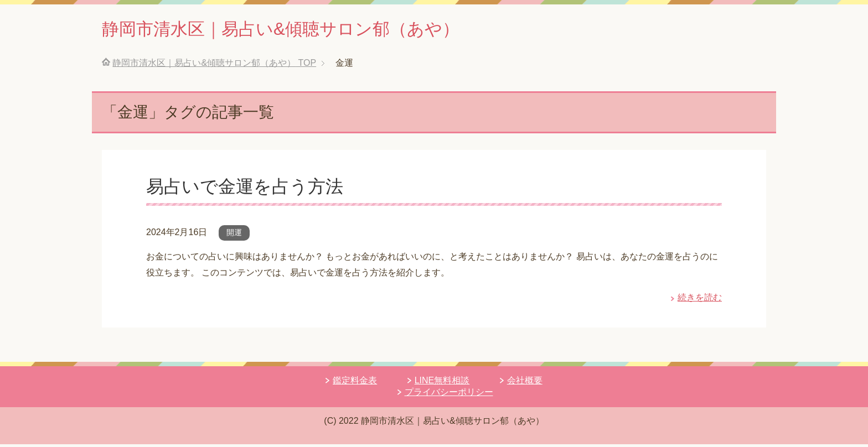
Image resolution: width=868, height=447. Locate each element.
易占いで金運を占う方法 (251, 189)
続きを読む (700, 300)
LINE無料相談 (442, 383)
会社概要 (525, 383)
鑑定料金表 (355, 383)
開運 (234, 235)
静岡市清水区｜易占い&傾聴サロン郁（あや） (309, 30)
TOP (214, 66)
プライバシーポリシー (449, 395)
